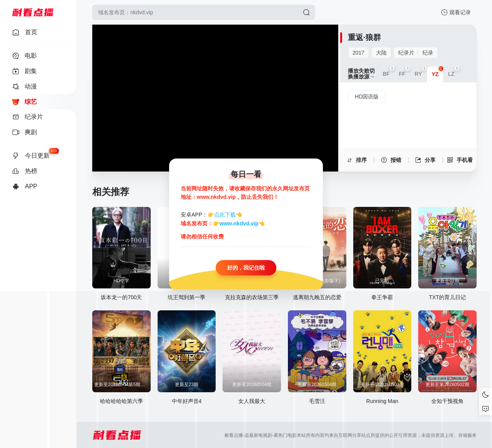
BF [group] (389, 72)
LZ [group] (454, 72)
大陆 (381, 53)
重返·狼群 (364, 37)
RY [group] (421, 72)
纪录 (428, 53)
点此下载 (225, 215)
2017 (358, 53)
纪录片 (406, 53)
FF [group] (405, 72)
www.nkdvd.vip (239, 223)
